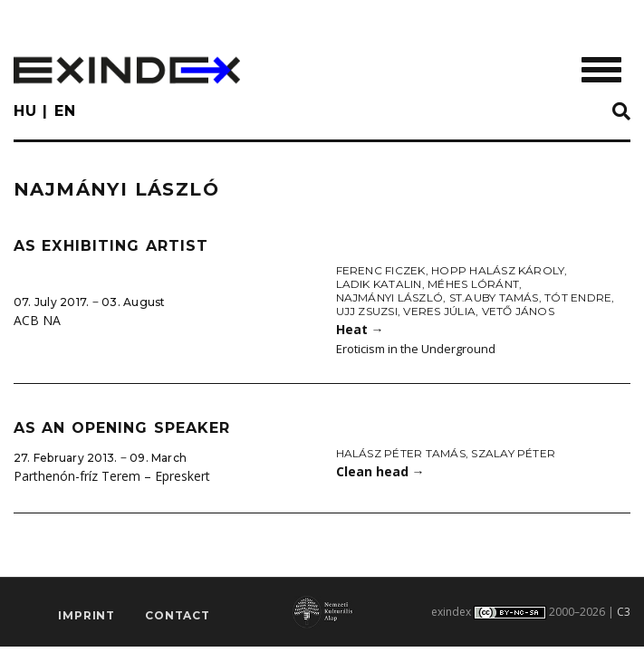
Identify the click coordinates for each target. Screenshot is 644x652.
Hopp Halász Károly (498, 270)
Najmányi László (390, 297)
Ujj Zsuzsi (367, 311)
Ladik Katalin (379, 284)
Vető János (518, 311)
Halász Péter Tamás (401, 453)
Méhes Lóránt (473, 284)
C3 (624, 612)
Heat (360, 329)
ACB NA (37, 320)
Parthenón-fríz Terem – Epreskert (112, 476)
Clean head (380, 471)
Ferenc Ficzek (381, 270)
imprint (87, 615)
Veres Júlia (439, 311)
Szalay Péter (513, 453)
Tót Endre (578, 297)
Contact (178, 615)
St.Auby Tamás (494, 297)
